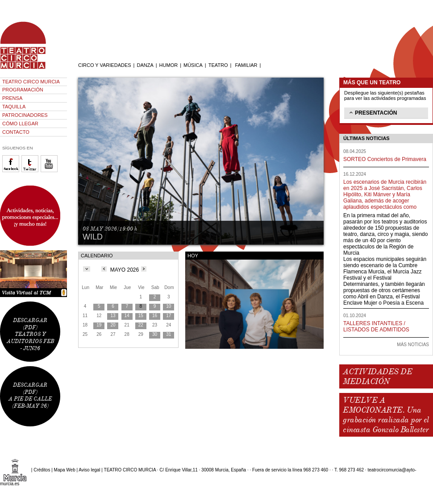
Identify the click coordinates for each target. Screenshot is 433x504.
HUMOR (169, 65)
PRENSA (12, 98)
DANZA (145, 65)
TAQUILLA (14, 107)
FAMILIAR (246, 65)
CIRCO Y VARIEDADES (105, 65)
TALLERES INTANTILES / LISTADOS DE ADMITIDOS (376, 326)
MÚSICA (193, 65)
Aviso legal (89, 470)
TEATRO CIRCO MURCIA (31, 82)
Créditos (42, 470)
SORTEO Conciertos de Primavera (385, 159)
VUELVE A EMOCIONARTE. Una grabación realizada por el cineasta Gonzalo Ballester (386, 415)
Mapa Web (65, 470)
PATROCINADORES (25, 115)
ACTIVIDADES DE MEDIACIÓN (377, 376)
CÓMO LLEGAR (20, 124)
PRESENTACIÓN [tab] (372, 112)
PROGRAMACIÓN (23, 90)
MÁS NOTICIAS (413, 345)
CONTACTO (16, 132)
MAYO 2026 (125, 270)
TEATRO (218, 65)
